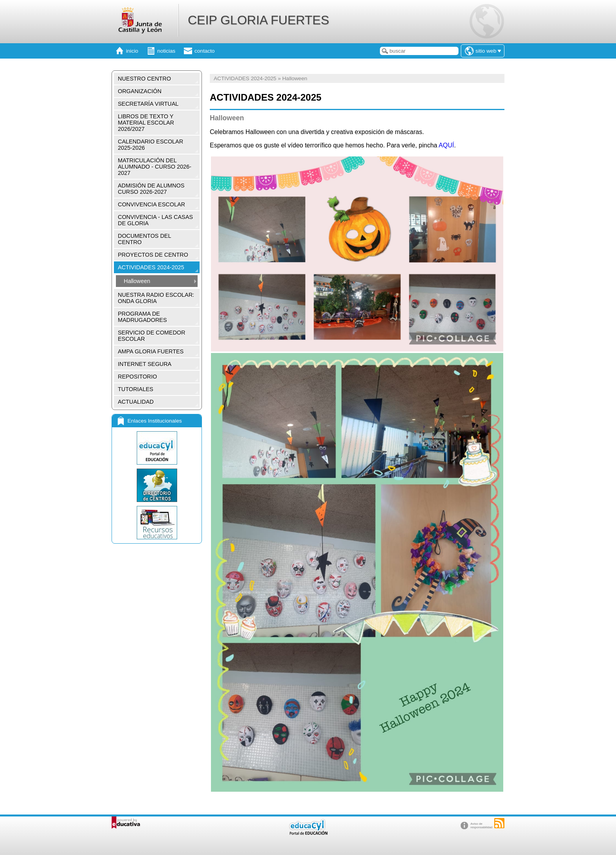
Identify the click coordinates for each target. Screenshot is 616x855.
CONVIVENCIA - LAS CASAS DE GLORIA (155, 220)
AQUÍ (446, 145)
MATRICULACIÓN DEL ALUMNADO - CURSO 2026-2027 (155, 167)
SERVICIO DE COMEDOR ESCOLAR (152, 336)
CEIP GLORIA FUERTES (258, 20)
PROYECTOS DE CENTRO (153, 255)
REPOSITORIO (137, 377)
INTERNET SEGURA (145, 364)
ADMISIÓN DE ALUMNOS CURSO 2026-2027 (151, 189)
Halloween (137, 281)
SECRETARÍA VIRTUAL (148, 104)
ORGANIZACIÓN (140, 91)
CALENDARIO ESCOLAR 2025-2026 (150, 145)
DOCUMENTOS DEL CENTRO (145, 239)
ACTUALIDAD (136, 402)
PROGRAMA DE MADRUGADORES (142, 317)
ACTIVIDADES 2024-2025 (151, 267)
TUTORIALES (136, 389)
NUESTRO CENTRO (144, 79)
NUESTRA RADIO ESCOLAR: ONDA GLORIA (156, 298)
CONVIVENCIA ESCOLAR (151, 204)
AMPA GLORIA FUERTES (151, 351)
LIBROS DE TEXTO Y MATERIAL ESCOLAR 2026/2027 (146, 123)
